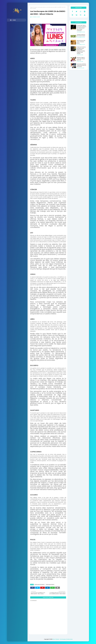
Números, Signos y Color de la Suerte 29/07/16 (81, 59)
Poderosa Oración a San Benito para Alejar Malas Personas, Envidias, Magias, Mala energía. (81, 50)
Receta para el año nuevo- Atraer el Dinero (81, 42)
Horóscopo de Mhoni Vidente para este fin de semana (81, 65)
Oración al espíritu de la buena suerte (81, 35)
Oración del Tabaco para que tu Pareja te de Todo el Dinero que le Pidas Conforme (81, 28)
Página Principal (33, 7)
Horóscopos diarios (42, 7)
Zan (32, 17)
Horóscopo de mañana (39, 585)
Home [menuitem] (13, 20)
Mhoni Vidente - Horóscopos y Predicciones (62, 639)
